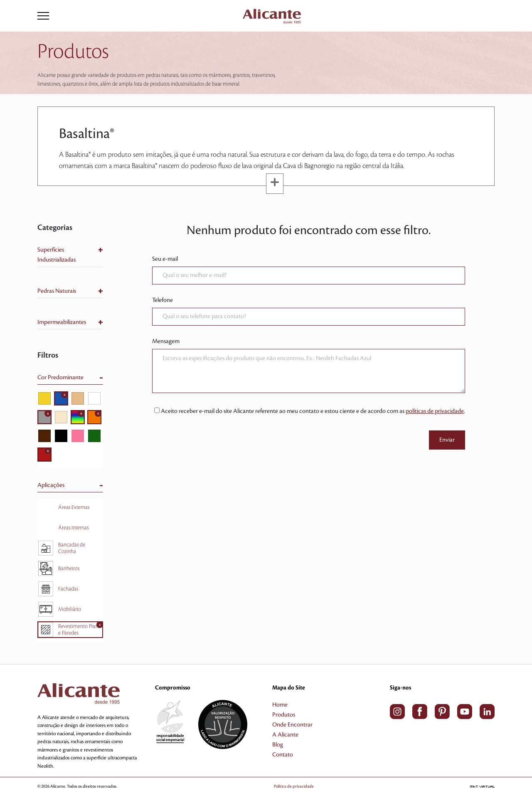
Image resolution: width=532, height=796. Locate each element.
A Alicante (285, 735)
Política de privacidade (294, 786)
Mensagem (166, 341)
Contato (283, 755)
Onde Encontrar (292, 725)
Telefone (163, 300)
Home (280, 705)
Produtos (284, 715)
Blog (278, 745)
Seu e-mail (165, 259)
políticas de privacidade (435, 411)
